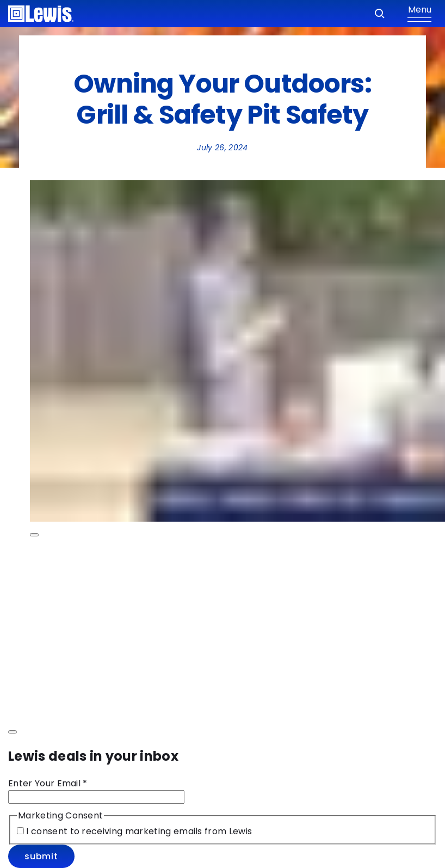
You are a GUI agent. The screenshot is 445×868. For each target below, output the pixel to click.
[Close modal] (13, 732)
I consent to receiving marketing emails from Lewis (138, 831)
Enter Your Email (48, 783)
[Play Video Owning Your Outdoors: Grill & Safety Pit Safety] (34, 535)
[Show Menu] (419, 14)
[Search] (380, 14)
